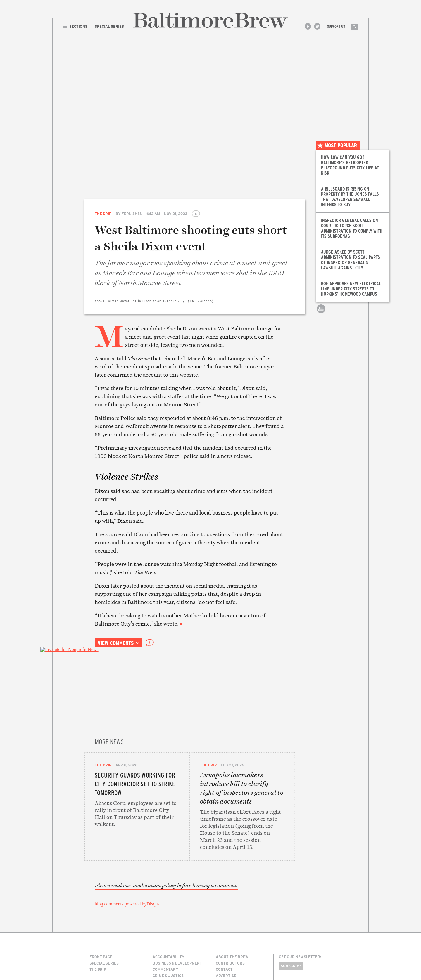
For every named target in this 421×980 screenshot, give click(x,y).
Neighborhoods (168, 937)
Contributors (230, 893)
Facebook (308, 26)
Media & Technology (173, 930)
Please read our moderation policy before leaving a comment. (166, 815)
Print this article (321, 314)
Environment (166, 924)
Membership (228, 918)
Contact (224, 899)
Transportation (169, 956)
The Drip (103, 214)
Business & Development (177, 893)
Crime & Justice (168, 905)
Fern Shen (132, 214)
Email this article (321, 301)
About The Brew (232, 886)
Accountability (169, 886)
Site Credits (289, 955)
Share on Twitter (321, 288)
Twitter (317, 26)
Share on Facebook (321, 275)
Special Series (104, 893)
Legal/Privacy (230, 912)
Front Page (101, 886)
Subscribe (291, 895)
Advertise (226, 905)
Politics (161, 943)
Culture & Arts (168, 912)
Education (163, 918)
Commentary (165, 899)
